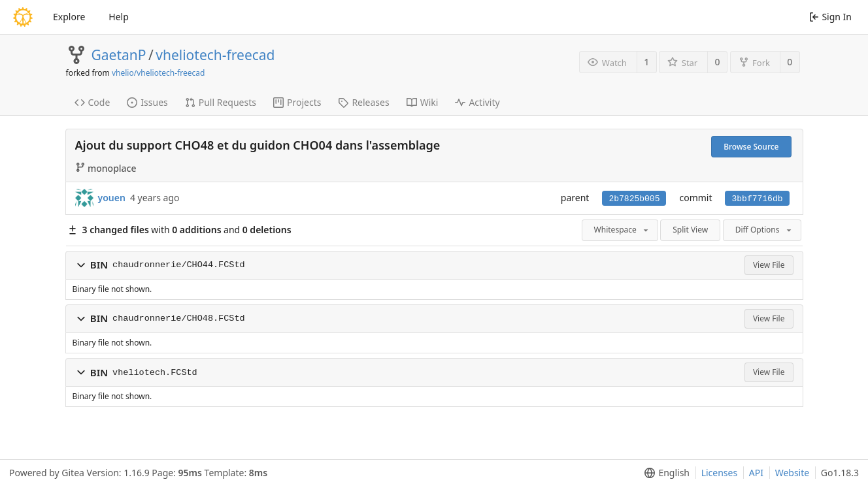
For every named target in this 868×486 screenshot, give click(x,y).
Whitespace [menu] (622, 230)
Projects (297, 102)
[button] (81, 265)
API (756, 473)
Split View (690, 230)
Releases (363, 102)
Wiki (423, 102)
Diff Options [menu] (764, 230)
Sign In (830, 17)
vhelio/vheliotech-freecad (158, 73)
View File (769, 265)
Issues (147, 102)
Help (119, 17)
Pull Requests (221, 102)
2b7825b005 (634, 199)
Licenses (720, 473)
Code (92, 102)
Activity (477, 102)
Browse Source (751, 147)
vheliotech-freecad (215, 55)
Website (793, 473)
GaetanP (119, 55)
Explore (69, 17)
